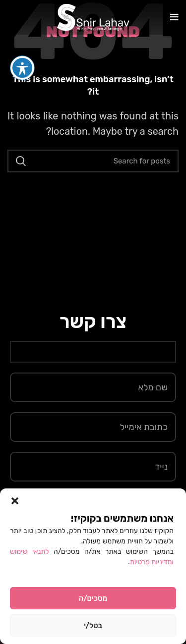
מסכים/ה (93, 598)
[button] (15, 501)
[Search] (93, 161)
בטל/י (93, 626)
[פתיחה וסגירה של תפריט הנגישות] (22, 50)
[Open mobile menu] (174, 17)
